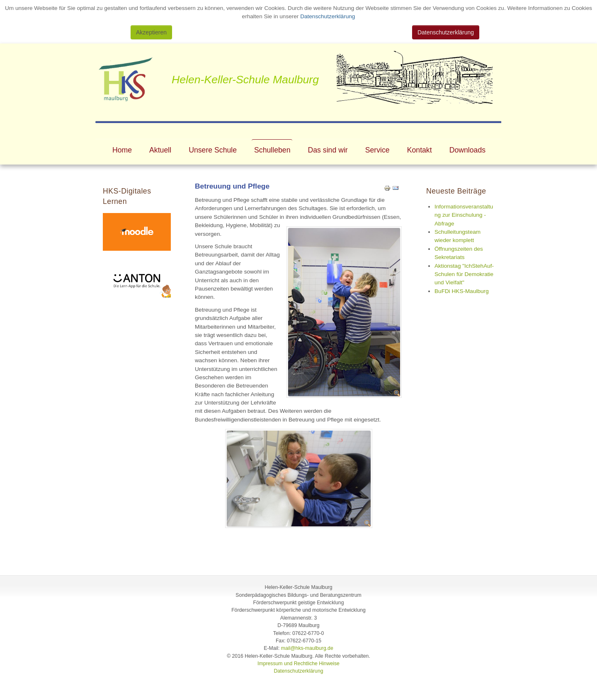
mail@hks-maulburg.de (307, 648)
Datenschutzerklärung (327, 16)
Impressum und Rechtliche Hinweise (298, 664)
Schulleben (272, 150)
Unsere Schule (213, 150)
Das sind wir (328, 150)
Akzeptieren (151, 32)
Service (377, 150)
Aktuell (160, 150)
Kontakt (420, 150)
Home (122, 150)
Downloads (467, 150)
